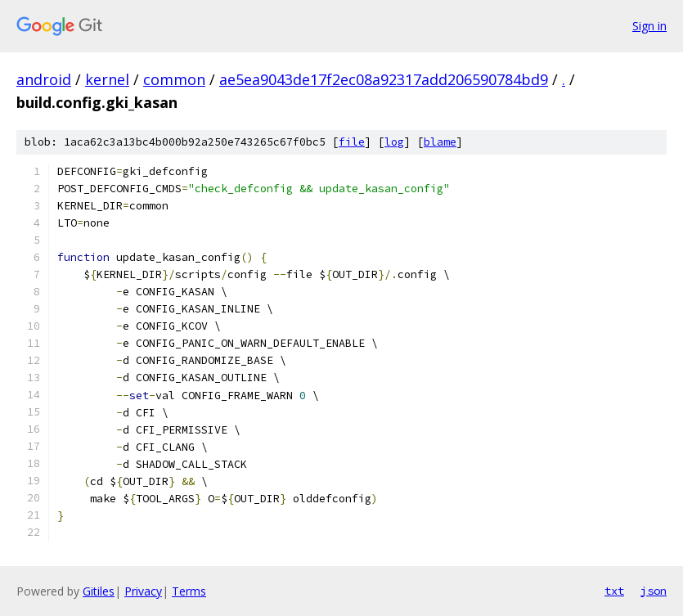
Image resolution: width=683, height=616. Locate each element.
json (654, 591)
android (44, 79)
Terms (189, 591)
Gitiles (99, 591)
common (174, 79)
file (352, 142)
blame (440, 142)
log (394, 142)
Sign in (649, 26)
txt (614, 591)
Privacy (143, 591)
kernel (107, 79)
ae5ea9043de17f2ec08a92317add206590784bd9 (384, 79)
